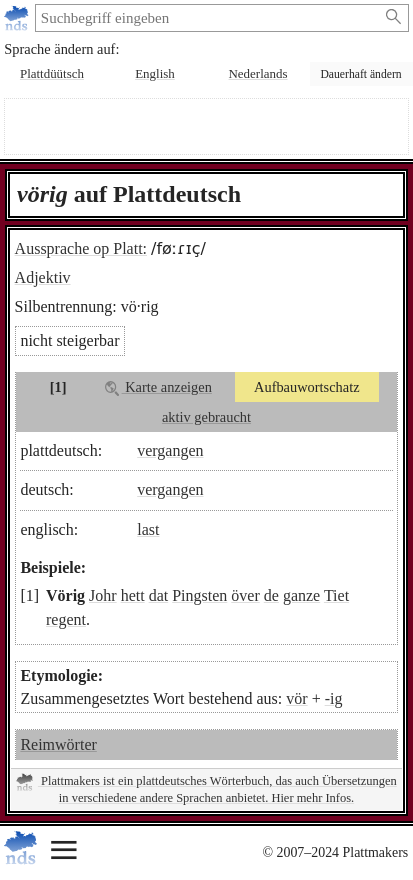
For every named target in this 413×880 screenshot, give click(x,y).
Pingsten (199, 595)
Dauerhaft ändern (360, 74)
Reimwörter (58, 744)
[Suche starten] (394, 17)
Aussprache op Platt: (81, 248)
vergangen (170, 450)
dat (159, 595)
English (155, 73)
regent (66, 619)
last (148, 529)
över (245, 595)
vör (296, 698)
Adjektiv (43, 277)
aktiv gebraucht (206, 417)
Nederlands (258, 73)
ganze (301, 595)
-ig (334, 698)
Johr (103, 595)
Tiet (336, 595)
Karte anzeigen (158, 387)
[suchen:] (206, 18)
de (271, 595)
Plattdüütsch (52, 73)
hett (133, 595)
